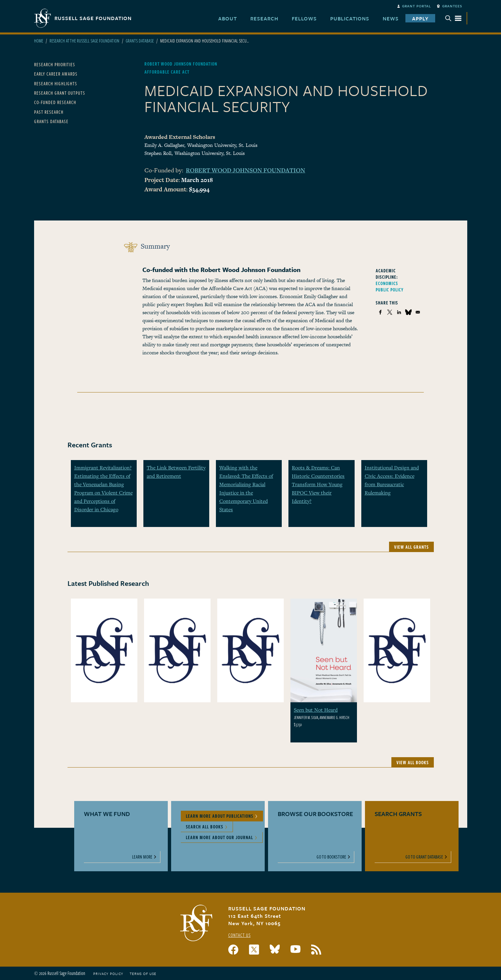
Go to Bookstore (331, 857)
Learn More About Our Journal (219, 837)
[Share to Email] (418, 312)
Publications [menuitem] (350, 18)
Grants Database (140, 41)
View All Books (413, 762)
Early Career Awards (56, 74)
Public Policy (390, 290)
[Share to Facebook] (380, 312)
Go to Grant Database (424, 857)
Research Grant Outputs (60, 93)
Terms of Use (143, 974)
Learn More (142, 857)
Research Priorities (55, 64)
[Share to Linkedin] (399, 312)
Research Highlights (56, 83)
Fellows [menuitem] (304, 18)
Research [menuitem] (264, 18)
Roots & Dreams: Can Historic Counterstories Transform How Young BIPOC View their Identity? (318, 484)
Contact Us (239, 935)
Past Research (49, 112)
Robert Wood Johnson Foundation (245, 170)
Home (39, 41)
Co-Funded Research (55, 102)
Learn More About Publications (220, 816)
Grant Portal (417, 6)
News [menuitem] (391, 18)
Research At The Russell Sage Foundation (84, 41)
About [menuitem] (228, 18)
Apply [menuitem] (420, 18)
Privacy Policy (108, 974)
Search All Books (205, 827)
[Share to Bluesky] (408, 312)
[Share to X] (390, 312)
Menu (453, 18)
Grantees (452, 6)
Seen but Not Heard (316, 710)
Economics (387, 283)
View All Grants (411, 547)
